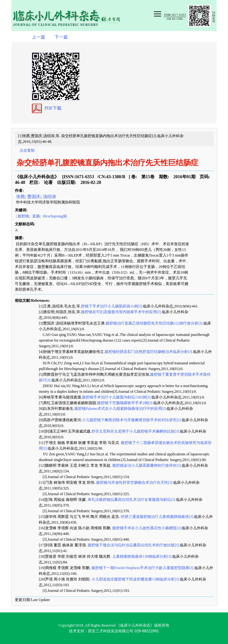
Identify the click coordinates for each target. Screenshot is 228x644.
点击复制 (27, 150)
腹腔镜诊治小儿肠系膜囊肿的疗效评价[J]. (146, 465)
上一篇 (38, 37)
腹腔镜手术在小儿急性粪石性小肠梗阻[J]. (146, 528)
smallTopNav (184, 13)
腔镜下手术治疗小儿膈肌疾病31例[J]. (112, 306)
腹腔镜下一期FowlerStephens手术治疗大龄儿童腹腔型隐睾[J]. (142, 568)
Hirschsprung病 (54, 216)
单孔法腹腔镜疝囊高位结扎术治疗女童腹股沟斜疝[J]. (131, 500)
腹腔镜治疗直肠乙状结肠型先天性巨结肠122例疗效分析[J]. (155, 323)
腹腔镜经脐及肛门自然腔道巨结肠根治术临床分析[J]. (149, 352)
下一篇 (61, 37)
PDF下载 (53, 108)
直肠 (35, 216)
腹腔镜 (23, 216)
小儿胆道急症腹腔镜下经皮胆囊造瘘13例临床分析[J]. (135, 579)
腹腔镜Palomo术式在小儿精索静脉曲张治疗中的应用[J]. (120, 409)
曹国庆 (34, 197)
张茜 (20, 197)
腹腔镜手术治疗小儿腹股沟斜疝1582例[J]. (117, 397)
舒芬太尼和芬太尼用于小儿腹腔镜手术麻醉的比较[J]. (136, 431)
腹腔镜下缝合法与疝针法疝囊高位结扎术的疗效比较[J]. (133, 545)
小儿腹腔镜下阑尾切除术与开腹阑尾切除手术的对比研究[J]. (132, 420)
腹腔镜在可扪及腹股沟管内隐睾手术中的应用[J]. (121, 312)
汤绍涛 (50, 197)
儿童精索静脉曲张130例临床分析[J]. (142, 556)
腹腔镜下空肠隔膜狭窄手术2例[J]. (125, 403)
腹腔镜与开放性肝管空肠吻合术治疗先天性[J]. (134, 483)
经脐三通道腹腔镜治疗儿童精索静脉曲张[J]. (157, 517)
